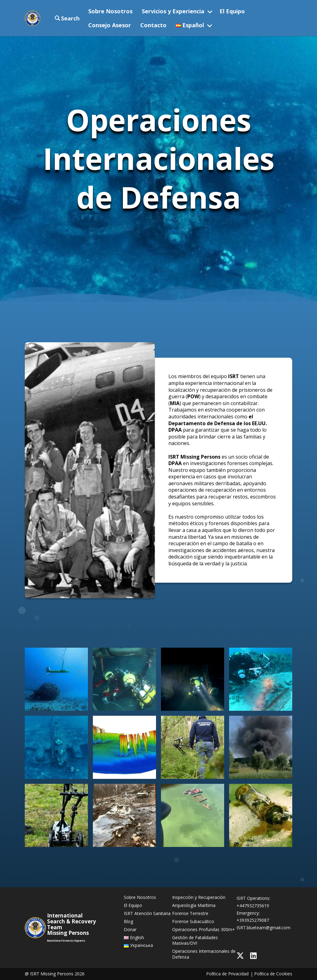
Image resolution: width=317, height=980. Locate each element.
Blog (128, 922)
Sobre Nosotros (110, 11)
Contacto (153, 25)
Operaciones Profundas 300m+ (204, 930)
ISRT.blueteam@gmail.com (263, 928)
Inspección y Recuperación (199, 897)
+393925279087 (253, 920)
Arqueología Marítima (194, 905)
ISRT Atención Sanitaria (147, 913)
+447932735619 (253, 906)
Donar (130, 930)
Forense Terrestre (190, 913)
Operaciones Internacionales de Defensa (204, 954)
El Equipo (232, 11)
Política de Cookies (273, 974)
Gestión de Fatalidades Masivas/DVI (195, 941)
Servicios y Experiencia (173, 11)
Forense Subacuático (193, 922)
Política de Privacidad (227, 974)
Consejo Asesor (110, 25)
